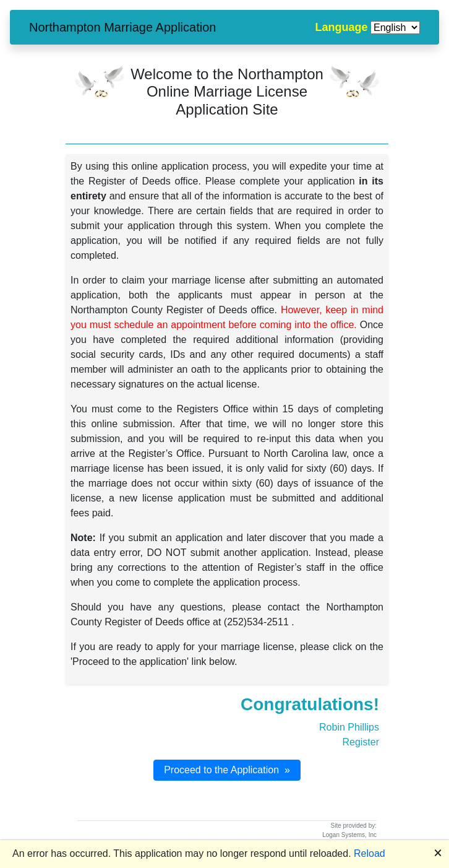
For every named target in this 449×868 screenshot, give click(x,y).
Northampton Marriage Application (122, 27)
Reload (370, 853)
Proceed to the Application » (227, 770)
